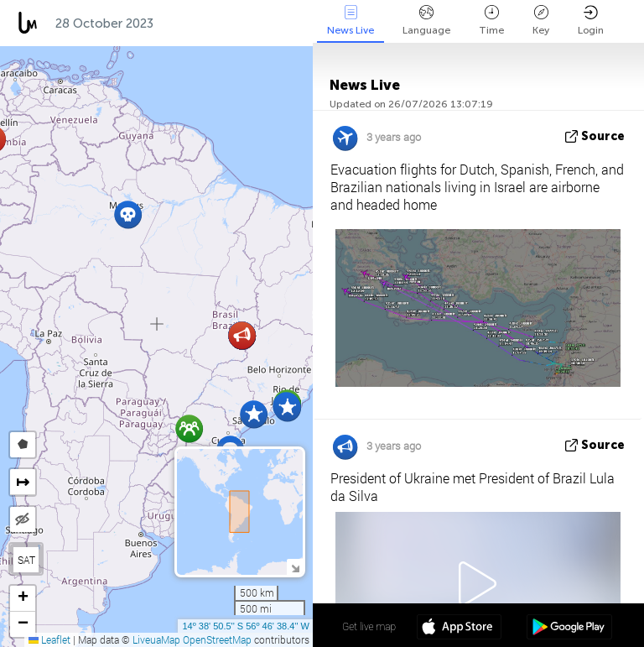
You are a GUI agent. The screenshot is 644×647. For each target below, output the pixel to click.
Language (426, 21)
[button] (287, 407)
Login (591, 21)
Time (491, 21)
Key (541, 21)
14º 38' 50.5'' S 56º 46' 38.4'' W (246, 626)
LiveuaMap (156, 639)
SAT (26, 560)
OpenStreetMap (217, 639)
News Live (351, 21)
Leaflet (49, 639)
